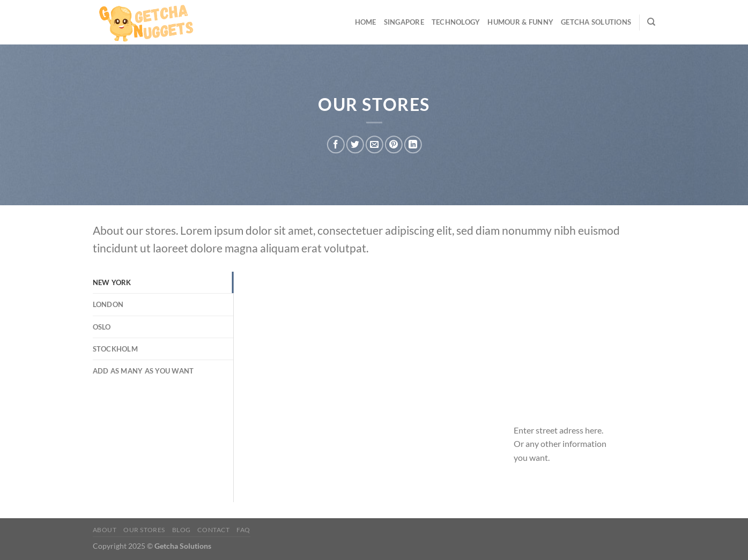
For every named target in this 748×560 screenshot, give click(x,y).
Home (366, 22)
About (105, 530)
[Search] (651, 22)
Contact (213, 530)
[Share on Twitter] (355, 144)
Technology (456, 22)
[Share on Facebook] (336, 144)
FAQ (243, 530)
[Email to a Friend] (375, 144)
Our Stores (144, 530)
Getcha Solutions (596, 22)
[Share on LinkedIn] (413, 144)
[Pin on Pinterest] (394, 144)
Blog (182, 530)
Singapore (404, 22)
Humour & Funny (520, 22)
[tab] (163, 282)
